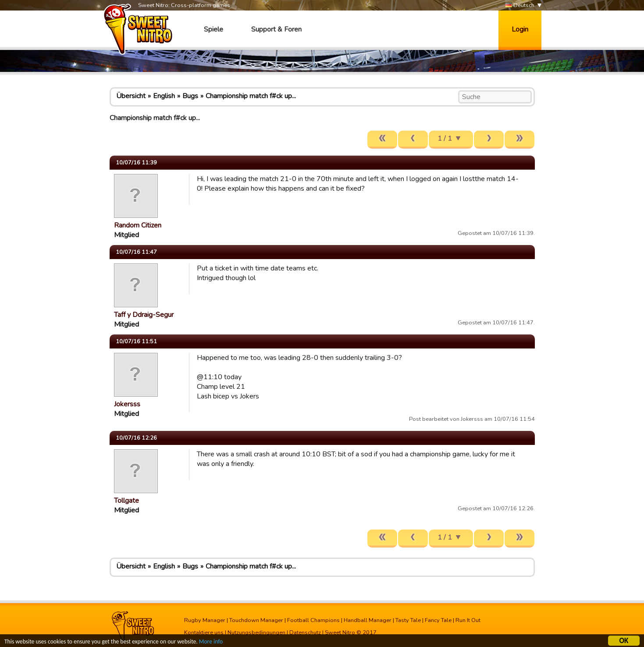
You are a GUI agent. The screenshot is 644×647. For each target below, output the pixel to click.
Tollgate (126, 501)
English (164, 96)
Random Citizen (138, 225)
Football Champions (313, 620)
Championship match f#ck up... (251, 96)
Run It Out (468, 620)
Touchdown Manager (256, 620)
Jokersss (127, 404)
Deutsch (520, 5)
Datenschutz (305, 633)
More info (211, 643)
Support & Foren (276, 29)
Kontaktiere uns (204, 633)
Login (520, 29)
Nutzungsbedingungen (256, 633)
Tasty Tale (408, 620)
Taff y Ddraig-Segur (144, 315)
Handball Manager (368, 620)
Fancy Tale (438, 620)
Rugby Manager (205, 620)
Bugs (190, 96)
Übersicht (131, 96)
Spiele (213, 29)
